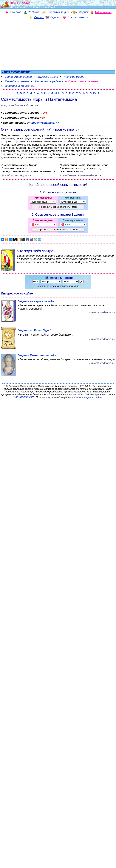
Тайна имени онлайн (18, 77)
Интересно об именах (20, 86)
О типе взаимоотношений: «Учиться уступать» (40, 129)
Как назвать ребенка (49, 81)
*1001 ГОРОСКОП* (24, 397)
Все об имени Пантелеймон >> (80, 175)
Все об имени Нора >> (16, 175)
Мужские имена (48, 77)
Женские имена (74, 77)
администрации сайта (89, 397)
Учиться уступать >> (43, 123)
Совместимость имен (83, 81)
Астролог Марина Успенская (20, 105)
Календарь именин (17, 81)
